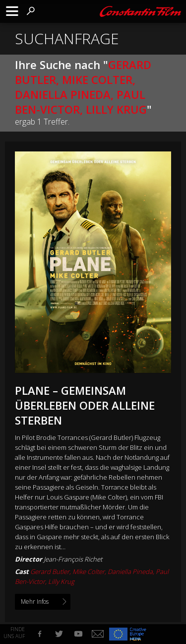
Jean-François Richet (73, 559)
